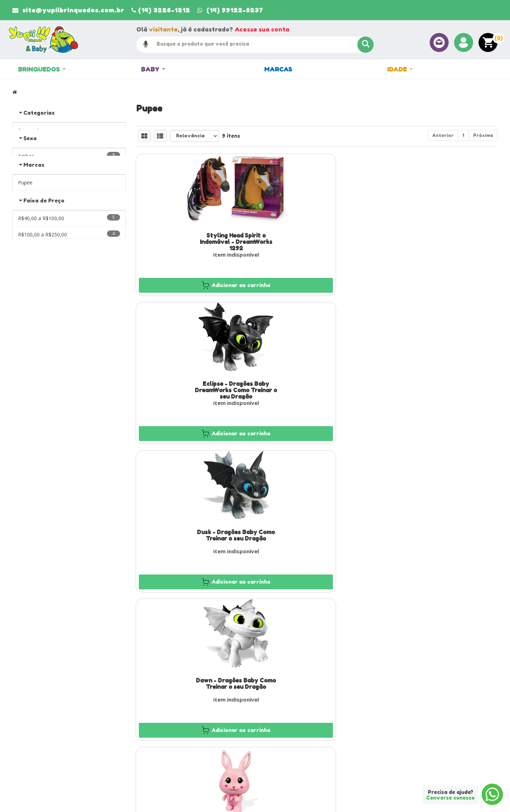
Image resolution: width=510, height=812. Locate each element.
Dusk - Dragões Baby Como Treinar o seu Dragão (441, 239)
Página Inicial (153, 722)
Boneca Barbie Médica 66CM (441, 531)
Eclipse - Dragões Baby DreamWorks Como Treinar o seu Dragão (317, 242)
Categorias (39, 113)
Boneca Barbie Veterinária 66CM (317, 534)
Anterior (443, 135)
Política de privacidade (287, 749)
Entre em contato (157, 749)
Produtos (273, 722)
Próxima (483, 135)
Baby (153, 70)
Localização (152, 740)
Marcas (278, 70)
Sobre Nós (151, 731)
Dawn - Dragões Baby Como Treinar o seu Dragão (193, 386)
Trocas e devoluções (285, 759)
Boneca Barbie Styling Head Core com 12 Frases (441, 386)
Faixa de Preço (44, 234)
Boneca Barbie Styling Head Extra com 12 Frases (193, 534)
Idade (400, 70)
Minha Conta (277, 740)
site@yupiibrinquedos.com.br (56, 771)
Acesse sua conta (262, 29)
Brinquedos (42, 70)
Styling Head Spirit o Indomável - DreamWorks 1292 (193, 242)
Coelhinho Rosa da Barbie (317, 383)
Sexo (30, 148)
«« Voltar (28, 217)
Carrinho (273, 731)
